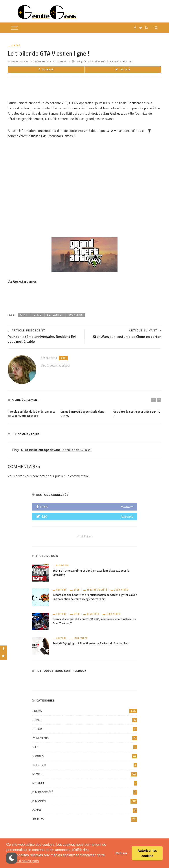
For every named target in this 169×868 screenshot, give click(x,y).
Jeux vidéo (121, 590)
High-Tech (63, 566)
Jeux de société (97, 590)
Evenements (84, 738)
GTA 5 (80, 62)
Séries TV (84, 819)
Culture (62, 590)
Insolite (84, 774)
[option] (32, 413)
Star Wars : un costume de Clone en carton (127, 337)
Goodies (84, 756)
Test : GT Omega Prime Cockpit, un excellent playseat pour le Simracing (91, 573)
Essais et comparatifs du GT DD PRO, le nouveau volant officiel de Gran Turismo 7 (94, 621)
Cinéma (16, 46)
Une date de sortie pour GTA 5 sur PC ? (137, 414)
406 (26, 62)
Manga (84, 810)
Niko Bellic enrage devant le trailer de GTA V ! (56, 450)
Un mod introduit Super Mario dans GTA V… (82, 414)
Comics (84, 720)
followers (127, 507)
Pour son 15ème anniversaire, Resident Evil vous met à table (42, 339)
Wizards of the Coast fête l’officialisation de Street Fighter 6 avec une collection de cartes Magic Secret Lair (95, 597)
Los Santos (100, 62)
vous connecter (36, 476)
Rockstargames (25, 282)
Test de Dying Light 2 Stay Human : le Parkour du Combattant (91, 643)
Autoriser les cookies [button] (147, 853)
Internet (84, 783)
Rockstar (113, 62)
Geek (77, 590)
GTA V (88, 62)
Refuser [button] (121, 853)
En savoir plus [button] (28, 861)
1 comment (62, 62)
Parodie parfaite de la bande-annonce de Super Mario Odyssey (32, 414)
